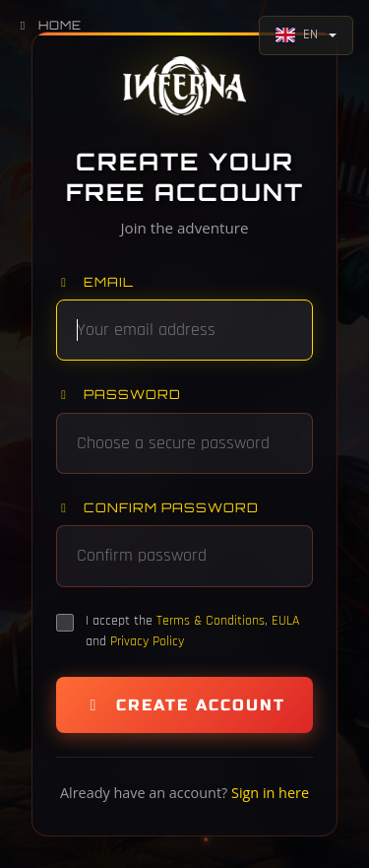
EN (297, 34)
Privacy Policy (147, 641)
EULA (285, 621)
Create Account (185, 705)
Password (119, 394)
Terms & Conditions (211, 621)
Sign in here (270, 793)
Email (95, 282)
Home (49, 25)
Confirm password (157, 507)
